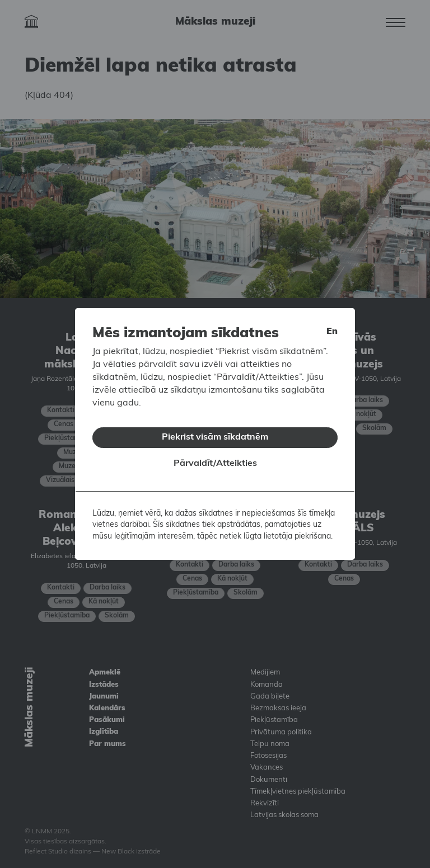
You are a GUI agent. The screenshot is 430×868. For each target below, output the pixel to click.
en (332, 324)
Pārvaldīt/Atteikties (215, 456)
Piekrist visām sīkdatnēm (215, 430)
